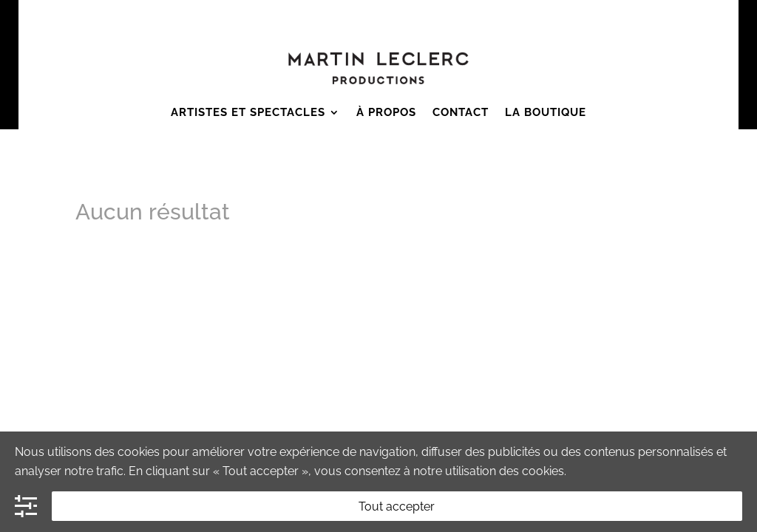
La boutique (546, 112)
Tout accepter (397, 507)
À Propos (386, 112)
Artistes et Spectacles (248, 112)
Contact (461, 112)
